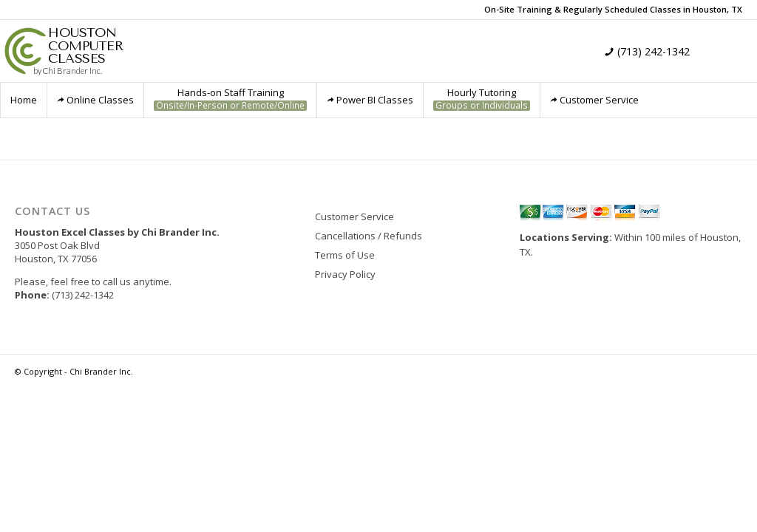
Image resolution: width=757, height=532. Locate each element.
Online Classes (95, 100)
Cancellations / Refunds (369, 236)
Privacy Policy (345, 274)
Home (24, 100)
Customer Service (594, 100)
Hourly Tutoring (482, 99)
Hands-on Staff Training (230, 99)
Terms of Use (345, 255)
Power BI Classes (370, 100)
